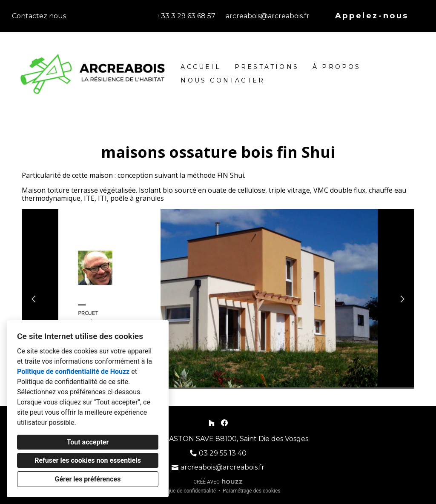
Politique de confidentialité (186, 491)
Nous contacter (223, 80)
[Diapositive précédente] (34, 299)
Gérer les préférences (88, 479)
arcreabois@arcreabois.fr (268, 16)
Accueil (201, 67)
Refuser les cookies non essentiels (88, 460)
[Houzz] (211, 423)
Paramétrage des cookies (251, 491)
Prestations (267, 67)
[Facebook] (225, 423)
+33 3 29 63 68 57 (186, 16)
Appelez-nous (372, 16)
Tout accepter (88, 442)
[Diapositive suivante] (402, 299)
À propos (337, 67)
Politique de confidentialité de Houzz (73, 372)
